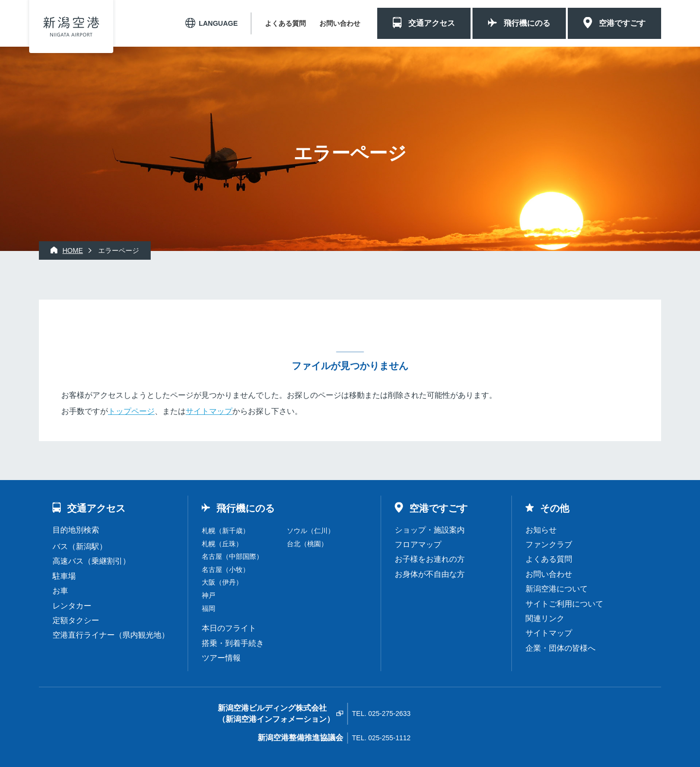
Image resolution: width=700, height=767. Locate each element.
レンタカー (72, 606)
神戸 (209, 595)
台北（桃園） (307, 544)
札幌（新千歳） (226, 531)
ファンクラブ (549, 544)
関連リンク (545, 618)
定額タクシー (76, 620)
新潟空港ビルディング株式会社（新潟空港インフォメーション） (276, 713)
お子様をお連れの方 (430, 559)
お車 (60, 591)
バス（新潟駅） (80, 546)
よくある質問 (285, 23)
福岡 (209, 608)
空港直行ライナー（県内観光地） (111, 635)
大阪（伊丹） (222, 582)
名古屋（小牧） (226, 570)
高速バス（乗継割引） (91, 561)
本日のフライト (229, 628)
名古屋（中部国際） (232, 556)
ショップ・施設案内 (430, 530)
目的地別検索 (76, 530)
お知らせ (541, 530)
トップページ (131, 411)
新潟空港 (71, 27)
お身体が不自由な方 (430, 574)
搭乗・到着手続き (233, 643)
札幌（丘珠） (222, 544)
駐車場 (64, 576)
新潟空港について (557, 589)
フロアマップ (418, 544)
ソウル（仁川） (311, 531)
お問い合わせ (340, 23)
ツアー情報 (221, 658)
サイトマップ (209, 411)
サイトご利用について (564, 604)
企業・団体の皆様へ (560, 648)
